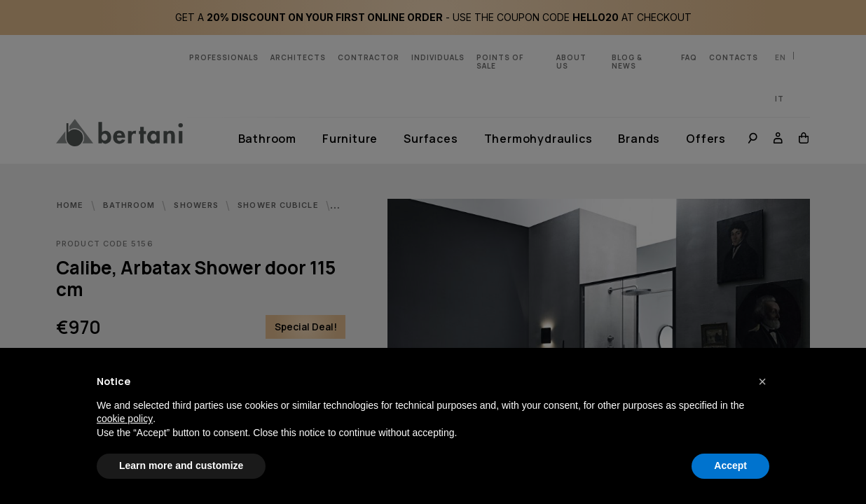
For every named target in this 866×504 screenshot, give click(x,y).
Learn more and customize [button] (181, 465)
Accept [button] (730, 465)
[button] (762, 381)
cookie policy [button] (125, 419)
